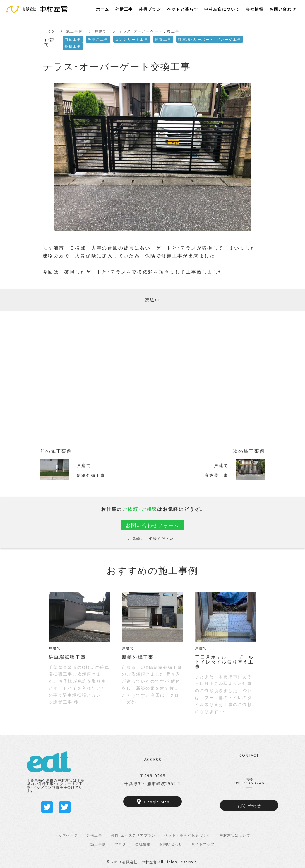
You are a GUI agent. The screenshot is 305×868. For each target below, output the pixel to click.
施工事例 (74, 31)
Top (50, 31)
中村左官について (235, 835)
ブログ (121, 844)
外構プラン (150, 9)
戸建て (101, 31)
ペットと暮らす (183, 9)
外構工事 (94, 835)
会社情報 (143, 844)
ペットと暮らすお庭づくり (187, 835)
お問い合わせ (249, 805)
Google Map (157, 802)
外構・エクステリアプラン (133, 835)
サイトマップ (203, 844)
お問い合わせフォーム (153, 525)
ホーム (103, 9)
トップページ (66, 835)
